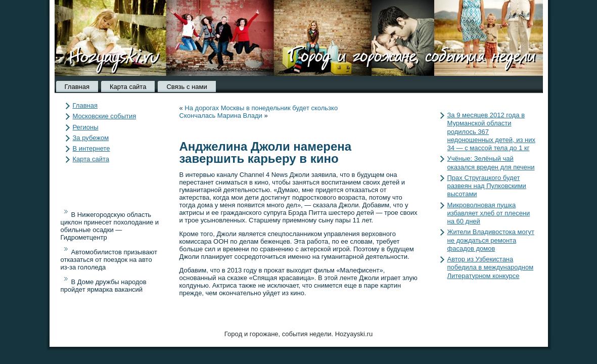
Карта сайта (128, 87)
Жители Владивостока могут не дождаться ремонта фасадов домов (491, 240)
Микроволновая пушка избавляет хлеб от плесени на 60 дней (489, 213)
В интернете (91, 148)
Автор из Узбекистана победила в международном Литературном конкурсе (491, 267)
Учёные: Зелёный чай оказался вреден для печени (491, 163)
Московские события (105, 116)
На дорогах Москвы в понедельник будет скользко (261, 108)
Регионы (86, 127)
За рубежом (91, 138)
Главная (77, 87)
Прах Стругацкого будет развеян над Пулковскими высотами (487, 186)
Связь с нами (187, 87)
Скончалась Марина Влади (221, 116)
